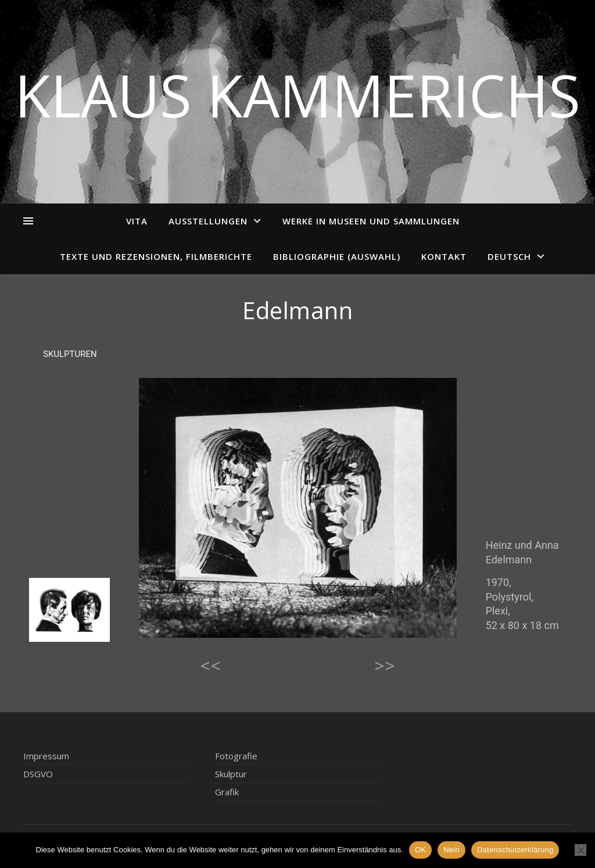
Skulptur (231, 774)
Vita (137, 221)
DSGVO (38, 774)
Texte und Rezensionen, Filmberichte (156, 256)
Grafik (227, 792)
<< (210, 665)
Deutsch (509, 256)
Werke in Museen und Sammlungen (371, 221)
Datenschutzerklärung (515, 850)
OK (420, 850)
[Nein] (580, 850)
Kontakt (444, 256)
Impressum (46, 756)
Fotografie (236, 756)
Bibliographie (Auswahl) (337, 256)
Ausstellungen (208, 221)
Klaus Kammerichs (297, 95)
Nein (451, 850)
